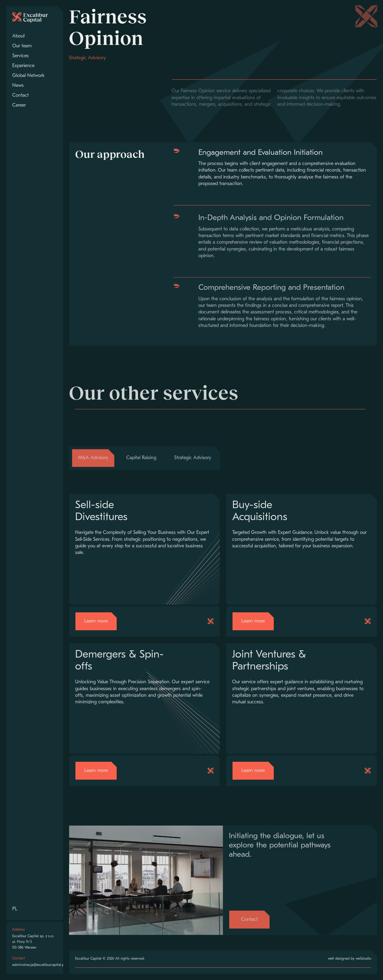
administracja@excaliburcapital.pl (39, 965)
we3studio (364, 959)
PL (15, 909)
